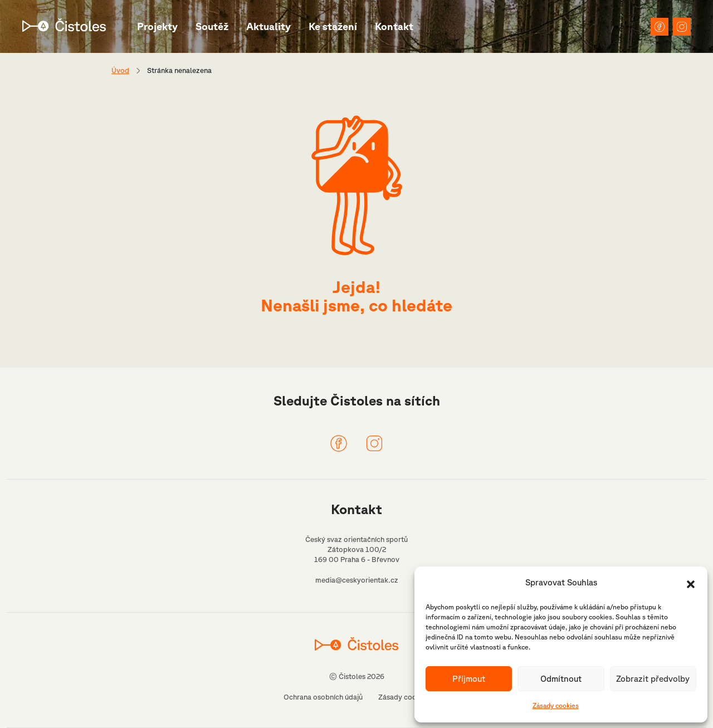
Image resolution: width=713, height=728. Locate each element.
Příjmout (469, 679)
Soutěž (212, 26)
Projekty (157, 26)
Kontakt (394, 26)
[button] (691, 583)
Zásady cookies (556, 705)
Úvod (120, 70)
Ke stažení (333, 26)
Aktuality (268, 26)
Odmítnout (561, 679)
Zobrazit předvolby (653, 679)
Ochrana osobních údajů (323, 697)
